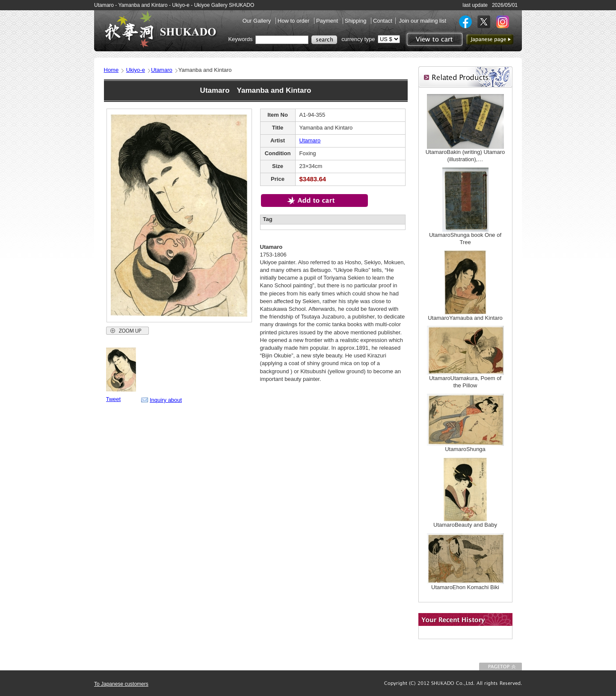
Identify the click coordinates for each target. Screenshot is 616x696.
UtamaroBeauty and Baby (465, 525)
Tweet (114, 399)
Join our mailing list (422, 21)
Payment (328, 21)
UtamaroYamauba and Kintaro (465, 318)
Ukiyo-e (136, 70)
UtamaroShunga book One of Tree (465, 239)
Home (111, 70)
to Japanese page (490, 39)
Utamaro (162, 70)
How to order (294, 21)
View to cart (434, 39)
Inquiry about (166, 400)
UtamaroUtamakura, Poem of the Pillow (465, 382)
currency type (358, 39)
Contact (383, 21)
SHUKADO (160, 29)
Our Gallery (258, 21)
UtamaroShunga (465, 449)
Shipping (356, 21)
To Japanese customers (121, 684)
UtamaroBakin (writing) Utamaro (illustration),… (465, 156)
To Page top (500, 667)
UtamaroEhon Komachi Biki (465, 587)
